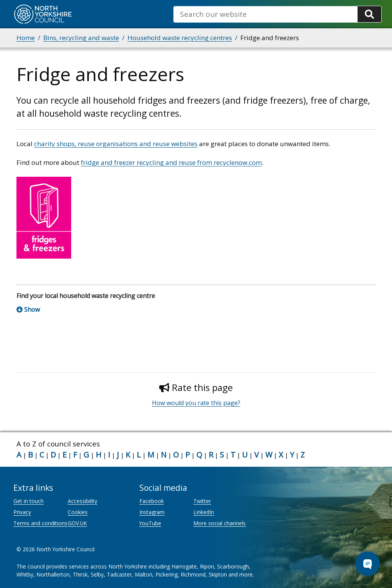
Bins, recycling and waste (81, 38)
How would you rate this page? (196, 403)
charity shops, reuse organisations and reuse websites (116, 144)
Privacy (22, 512)
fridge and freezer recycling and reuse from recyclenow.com (171, 162)
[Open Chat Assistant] (367, 564)
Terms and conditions (40, 523)
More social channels (220, 523)
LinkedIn (204, 512)
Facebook (152, 501)
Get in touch (29, 501)
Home (26, 38)
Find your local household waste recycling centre (86, 296)
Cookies (78, 512)
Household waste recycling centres (180, 38)
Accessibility (82, 501)
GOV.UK (77, 523)
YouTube (150, 523)
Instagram (152, 512)
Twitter (202, 501)
